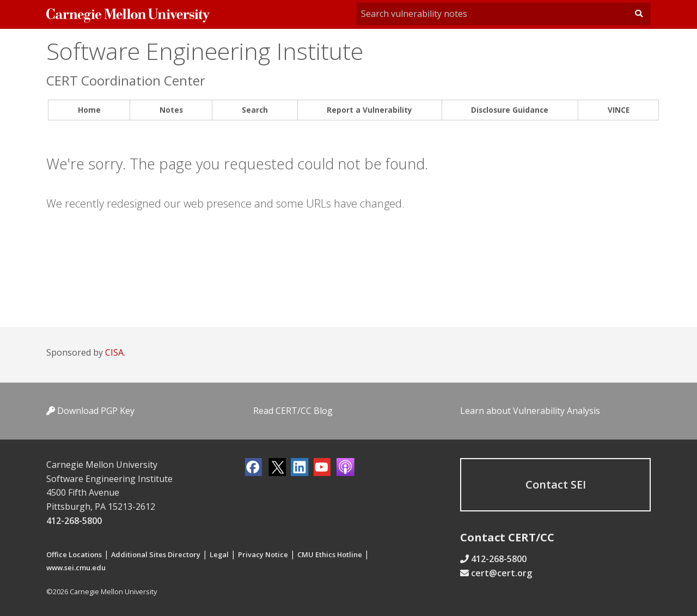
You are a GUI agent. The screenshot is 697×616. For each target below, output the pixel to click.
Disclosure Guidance (510, 110)
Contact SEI (556, 484)
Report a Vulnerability (369, 110)
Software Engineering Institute (205, 51)
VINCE (619, 110)
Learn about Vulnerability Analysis (530, 411)
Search (255, 110)
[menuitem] (89, 110)
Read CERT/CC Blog (293, 411)
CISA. (115, 352)
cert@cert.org (502, 573)
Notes (171, 110)
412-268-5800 (74, 521)
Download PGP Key (90, 411)
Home (89, 110)
